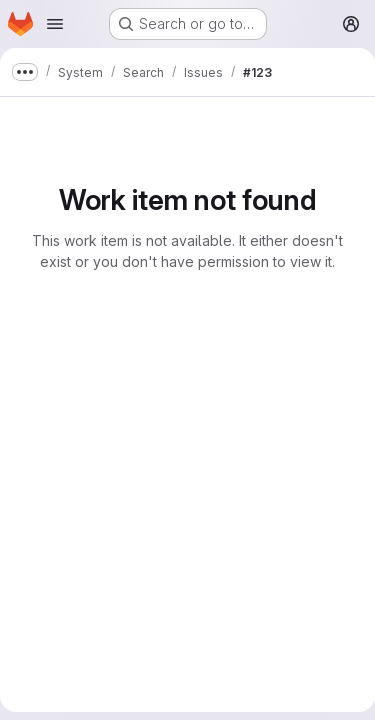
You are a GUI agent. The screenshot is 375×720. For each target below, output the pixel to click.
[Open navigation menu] (55, 24)
